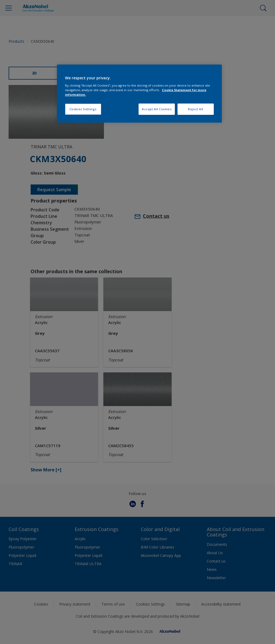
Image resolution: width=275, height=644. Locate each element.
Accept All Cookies (157, 109)
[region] (139, 94)
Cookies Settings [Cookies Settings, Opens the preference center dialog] (83, 109)
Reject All (196, 109)
